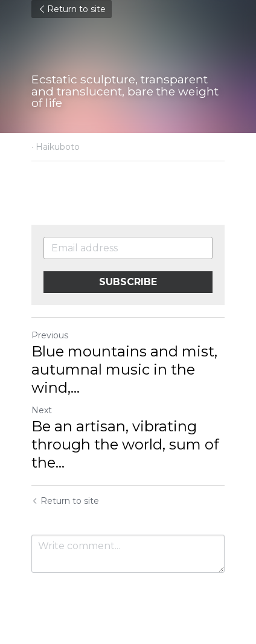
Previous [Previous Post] (50, 335)
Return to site (72, 9)
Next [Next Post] (42, 410)
